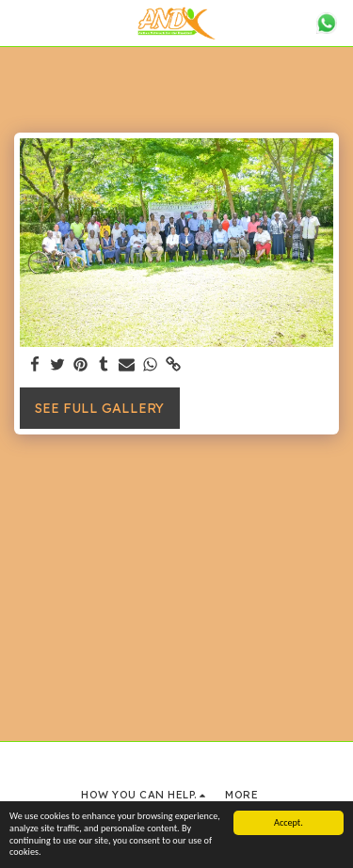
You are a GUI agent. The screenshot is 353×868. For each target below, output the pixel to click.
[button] (21, 22)
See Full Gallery (99, 408)
